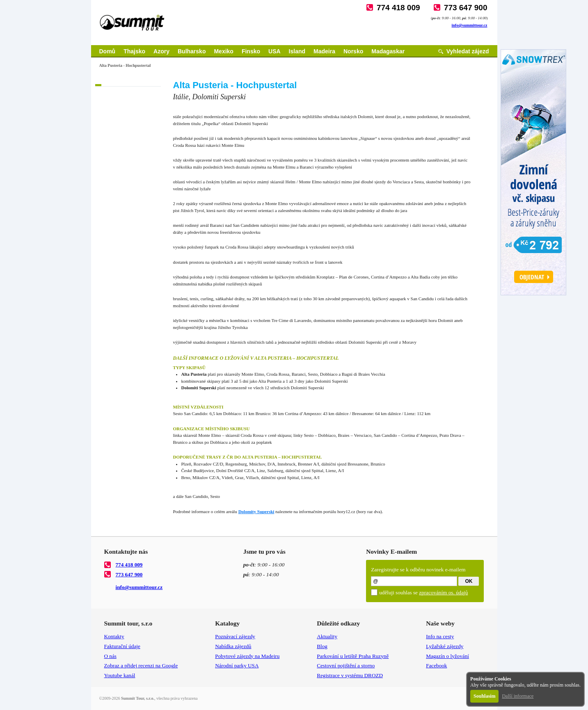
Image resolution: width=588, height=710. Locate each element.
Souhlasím (484, 696)
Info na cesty (440, 636)
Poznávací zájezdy (235, 636)
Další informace (518, 696)
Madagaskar (388, 51)
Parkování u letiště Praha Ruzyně (353, 656)
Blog (322, 646)
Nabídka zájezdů (233, 646)
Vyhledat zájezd (468, 51)
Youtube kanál (120, 675)
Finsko (251, 51)
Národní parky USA (237, 665)
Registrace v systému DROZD (350, 675)
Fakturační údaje (122, 646)
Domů (108, 51)
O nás (110, 656)
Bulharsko (192, 51)
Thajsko (134, 51)
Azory (161, 51)
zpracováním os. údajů (443, 592)
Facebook (436, 665)
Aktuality (327, 636)
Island (297, 51)
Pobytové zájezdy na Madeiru (247, 656)
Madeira (324, 51)
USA (275, 51)
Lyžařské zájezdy (445, 646)
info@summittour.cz (470, 25)
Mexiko (223, 51)
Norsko (353, 51)
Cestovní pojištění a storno (346, 665)
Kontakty (114, 636)
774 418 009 (398, 8)
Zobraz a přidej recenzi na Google (141, 665)
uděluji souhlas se (423, 592)
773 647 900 (466, 8)
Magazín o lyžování (447, 656)
